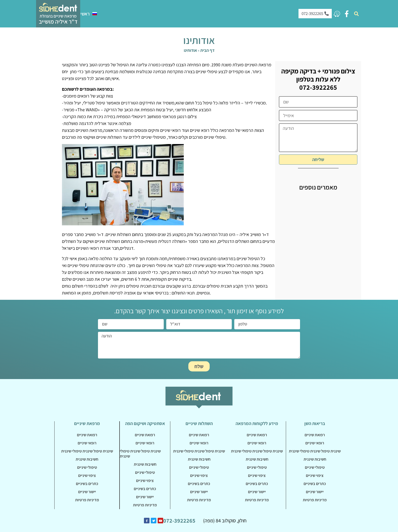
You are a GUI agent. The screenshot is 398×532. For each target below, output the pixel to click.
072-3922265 (179, 521)
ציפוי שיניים (87, 475)
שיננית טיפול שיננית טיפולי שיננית (87, 451)
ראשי (85, 14)
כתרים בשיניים (87, 484)
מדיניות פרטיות (87, 500)
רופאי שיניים (87, 443)
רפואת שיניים (87, 435)
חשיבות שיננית (87, 459)
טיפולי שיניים (87, 467)
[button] (356, 14)
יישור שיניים (87, 492)
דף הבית (207, 50)
